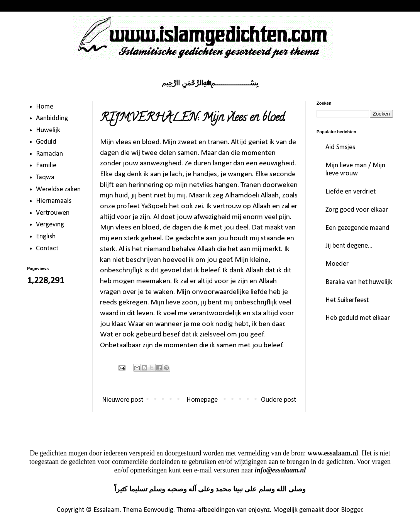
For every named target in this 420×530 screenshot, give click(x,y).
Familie (46, 166)
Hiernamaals (54, 201)
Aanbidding (52, 118)
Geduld (46, 142)
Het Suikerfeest (347, 300)
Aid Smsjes (340, 147)
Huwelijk (48, 130)
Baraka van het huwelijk (359, 282)
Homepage (202, 400)
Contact (47, 249)
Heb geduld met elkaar (358, 318)
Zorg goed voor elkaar (357, 210)
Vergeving (50, 225)
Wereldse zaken (58, 189)
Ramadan (49, 154)
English (46, 237)
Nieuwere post (123, 400)
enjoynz (259, 510)
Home (45, 107)
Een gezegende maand (357, 228)
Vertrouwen (53, 213)
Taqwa (45, 178)
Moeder (337, 264)
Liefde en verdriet (351, 192)
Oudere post (279, 400)
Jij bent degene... (349, 246)
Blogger (352, 510)
